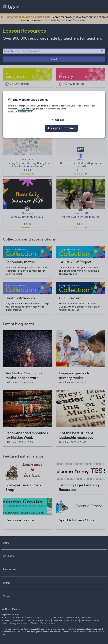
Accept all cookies (61, 128)
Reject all (57, 120)
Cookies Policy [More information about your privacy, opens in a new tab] (25, 112)
